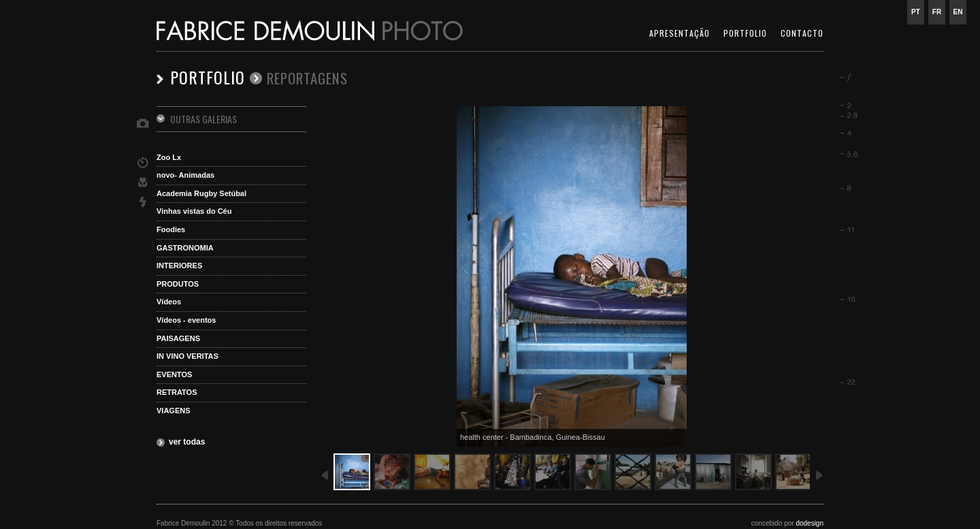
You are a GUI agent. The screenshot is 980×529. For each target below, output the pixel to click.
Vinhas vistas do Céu (194, 211)
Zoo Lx (169, 157)
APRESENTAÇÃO (680, 33)
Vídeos (169, 302)
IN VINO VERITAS (187, 356)
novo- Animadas (185, 175)
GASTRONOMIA (185, 248)
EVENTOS (174, 374)
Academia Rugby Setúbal (201, 193)
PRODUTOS (178, 284)
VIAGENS (174, 411)
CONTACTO (802, 33)
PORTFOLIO (745, 33)
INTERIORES (179, 266)
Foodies (171, 229)
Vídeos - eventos (186, 320)
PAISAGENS (178, 338)
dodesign (810, 523)
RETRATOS (177, 392)
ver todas (187, 442)
